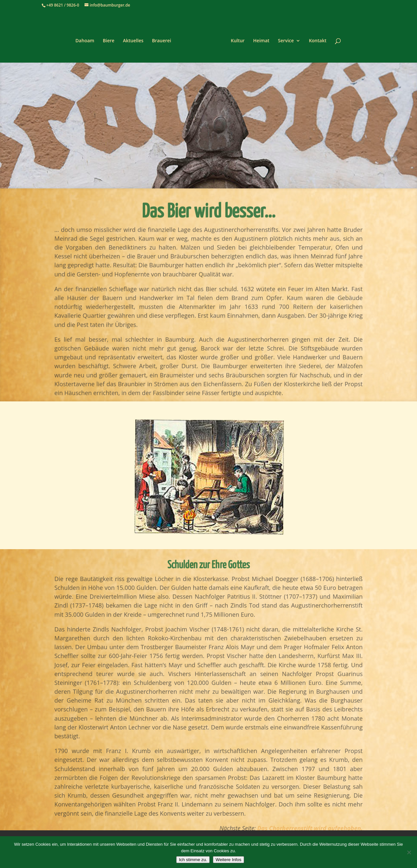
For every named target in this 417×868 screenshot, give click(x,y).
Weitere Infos (228, 860)
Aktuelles (135, 39)
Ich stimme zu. (193, 860)
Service (284, 39)
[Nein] (409, 852)
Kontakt (315, 39)
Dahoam (87, 39)
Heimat (259, 39)
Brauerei (164, 39)
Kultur (235, 39)
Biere (111, 39)
